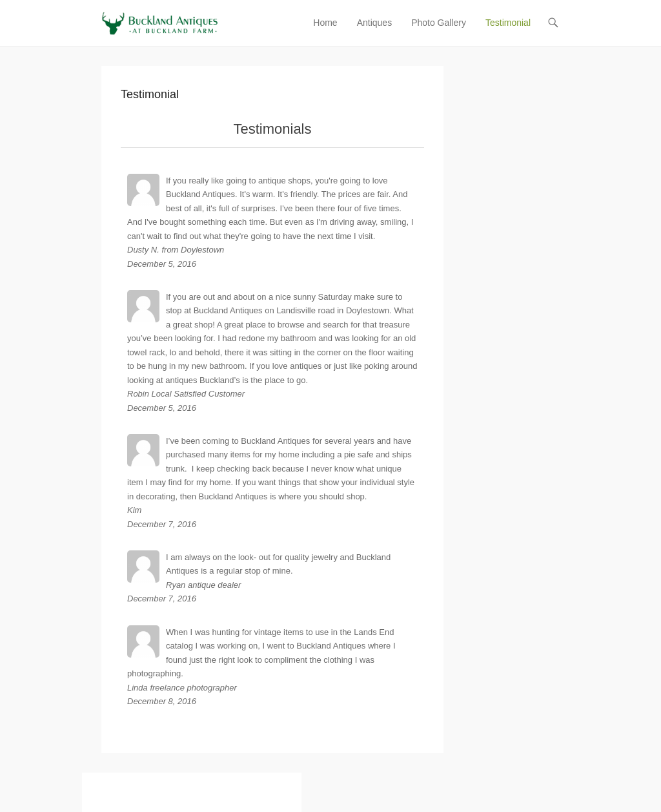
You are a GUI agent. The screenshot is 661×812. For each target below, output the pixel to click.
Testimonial (508, 23)
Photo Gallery (439, 23)
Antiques (374, 23)
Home (325, 23)
